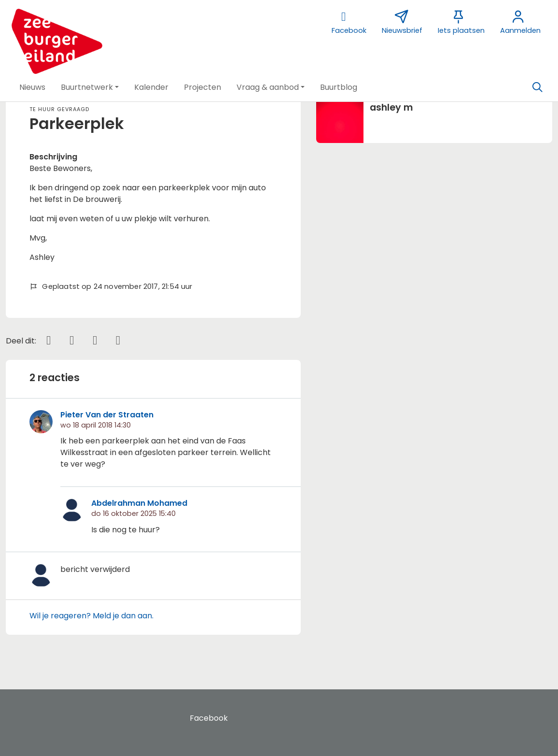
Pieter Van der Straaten (107, 415)
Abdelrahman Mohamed (139, 503)
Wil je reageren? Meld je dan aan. (91, 616)
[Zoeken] (537, 87)
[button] (32, 87)
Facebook (209, 718)
